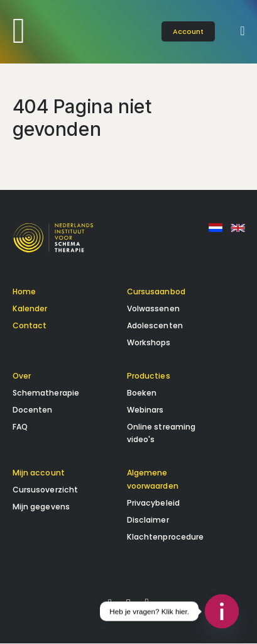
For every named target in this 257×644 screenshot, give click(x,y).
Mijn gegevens (41, 507)
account (189, 31)
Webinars (145, 410)
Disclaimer (148, 520)
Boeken (142, 393)
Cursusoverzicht (46, 490)
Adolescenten (155, 326)
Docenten (33, 410)
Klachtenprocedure (166, 537)
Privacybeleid (154, 503)
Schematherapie (46, 393)
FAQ (20, 427)
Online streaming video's (161, 433)
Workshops (149, 343)
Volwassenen (153, 309)
